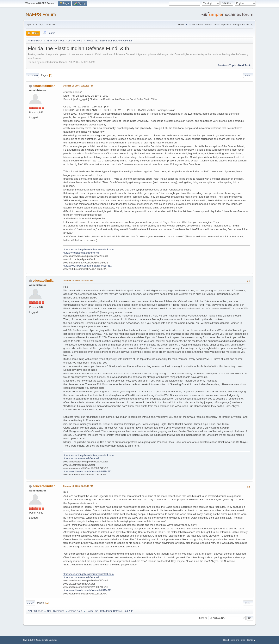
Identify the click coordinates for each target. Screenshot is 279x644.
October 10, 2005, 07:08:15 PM (78, 486)
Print (248, 75)
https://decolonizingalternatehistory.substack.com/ (89, 250)
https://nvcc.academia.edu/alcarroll (81, 253)
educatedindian (44, 86)
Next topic (245, 65)
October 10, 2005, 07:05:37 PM (78, 280)
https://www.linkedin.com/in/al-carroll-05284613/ (88, 266)
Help (226, 640)
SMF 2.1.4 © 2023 (32, 640)
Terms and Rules (237, 640)
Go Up (30, 603)
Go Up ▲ (251, 640)
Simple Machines (49, 640)
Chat (189, 25)
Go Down (32, 75)
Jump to (203, 618)
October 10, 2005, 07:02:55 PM (78, 86)
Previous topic (227, 65)
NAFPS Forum (41, 14)
